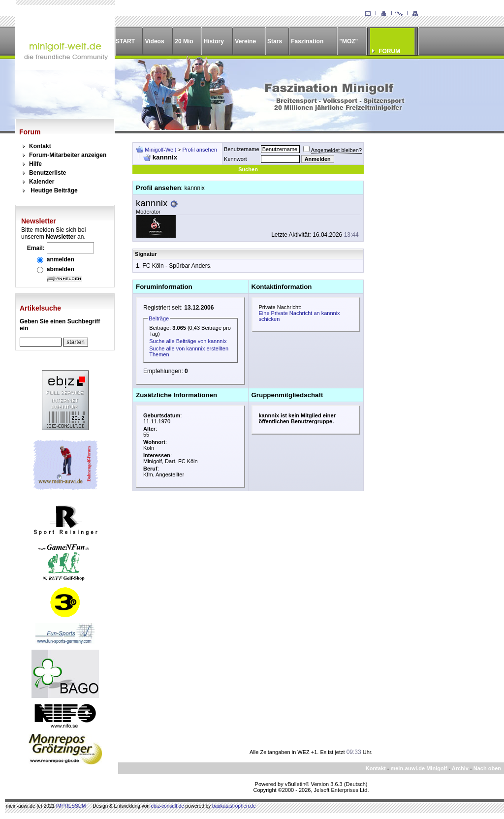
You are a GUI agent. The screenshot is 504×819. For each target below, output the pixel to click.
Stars (275, 41)
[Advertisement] (428, 290)
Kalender (42, 182)
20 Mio (184, 41)
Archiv (460, 768)
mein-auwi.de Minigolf (419, 768)
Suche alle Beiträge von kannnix (188, 341)
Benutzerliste (47, 173)
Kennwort (235, 159)
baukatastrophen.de (234, 806)
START (125, 41)
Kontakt (40, 146)
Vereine (245, 41)
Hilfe (35, 164)
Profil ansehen (200, 150)
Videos (154, 41)
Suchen (248, 169)
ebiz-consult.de (168, 806)
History (214, 41)
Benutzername (242, 149)
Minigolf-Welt (160, 150)
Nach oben (487, 768)
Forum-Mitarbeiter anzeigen (68, 155)
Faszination (307, 41)
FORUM (389, 51)
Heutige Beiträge (54, 190)
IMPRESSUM (71, 806)
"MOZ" (348, 41)
